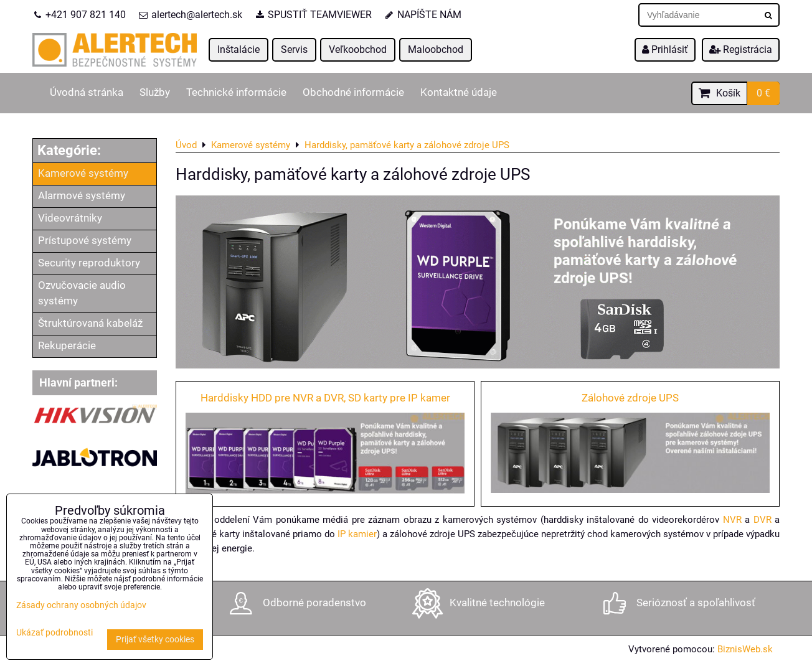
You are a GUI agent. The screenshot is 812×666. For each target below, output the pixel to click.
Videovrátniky (70, 218)
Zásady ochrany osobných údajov (81, 605)
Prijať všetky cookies (155, 640)
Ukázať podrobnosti (54, 633)
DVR (762, 520)
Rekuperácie (67, 346)
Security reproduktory (89, 263)
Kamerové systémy (83, 173)
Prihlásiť (665, 49)
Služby (155, 92)
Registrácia (741, 49)
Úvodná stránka (87, 92)
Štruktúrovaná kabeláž (90, 323)
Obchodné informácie (353, 92)
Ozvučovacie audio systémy (82, 293)
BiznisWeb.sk (745, 649)
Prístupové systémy (85, 241)
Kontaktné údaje (459, 92)
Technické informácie (236, 92)
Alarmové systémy (82, 196)
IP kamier (357, 534)
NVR (732, 520)
